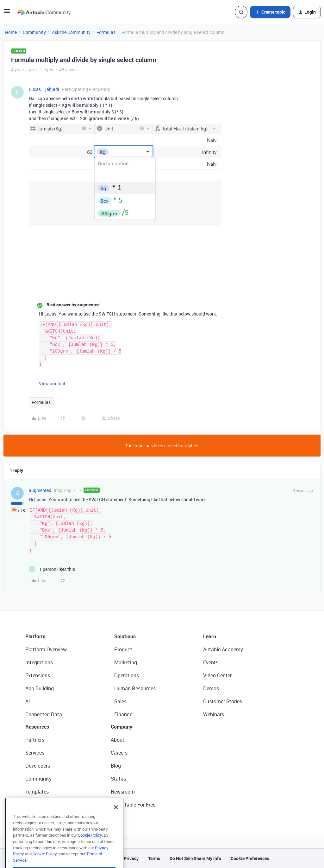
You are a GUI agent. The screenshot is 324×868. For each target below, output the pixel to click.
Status (118, 779)
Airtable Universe (44, 805)
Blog (116, 766)
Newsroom (123, 792)
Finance (123, 714)
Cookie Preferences (250, 858)
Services (35, 753)
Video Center (217, 675)
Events (211, 662)
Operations (127, 675)
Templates (37, 792)
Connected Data (44, 714)
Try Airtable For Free (133, 805)
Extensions (38, 675)
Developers (38, 766)
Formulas (106, 32)
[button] (7, 13)
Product (123, 649)
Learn (210, 636)
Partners (35, 740)
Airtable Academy (223, 649)
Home (11, 32)
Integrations (39, 662)
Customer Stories (223, 701)
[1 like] (52, 569)
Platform (35, 636)
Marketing (126, 662)
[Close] (116, 818)
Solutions (125, 636)
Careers (119, 753)
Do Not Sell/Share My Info (195, 858)
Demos (211, 688)
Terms (154, 858)
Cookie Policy (90, 846)
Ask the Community (71, 32)
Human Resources (135, 688)
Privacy (131, 858)
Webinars (214, 714)
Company (121, 727)
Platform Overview (46, 649)
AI (28, 701)
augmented (40, 490)
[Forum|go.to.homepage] (44, 12)
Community (34, 32)
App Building (40, 688)
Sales (120, 701)
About (118, 740)
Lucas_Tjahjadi (44, 89)
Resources (37, 727)
